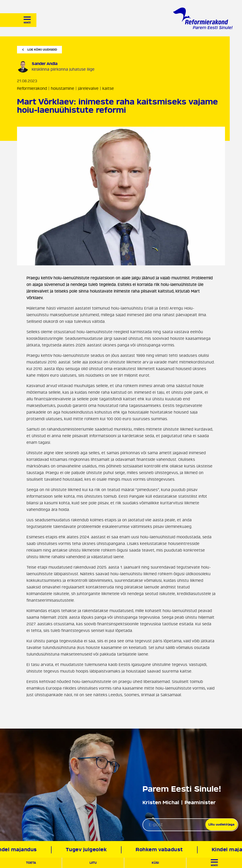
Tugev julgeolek (88, 850)
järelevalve (88, 89)
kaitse (108, 89)
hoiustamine (63, 89)
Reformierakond (32, 89)
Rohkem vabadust (161, 850)
